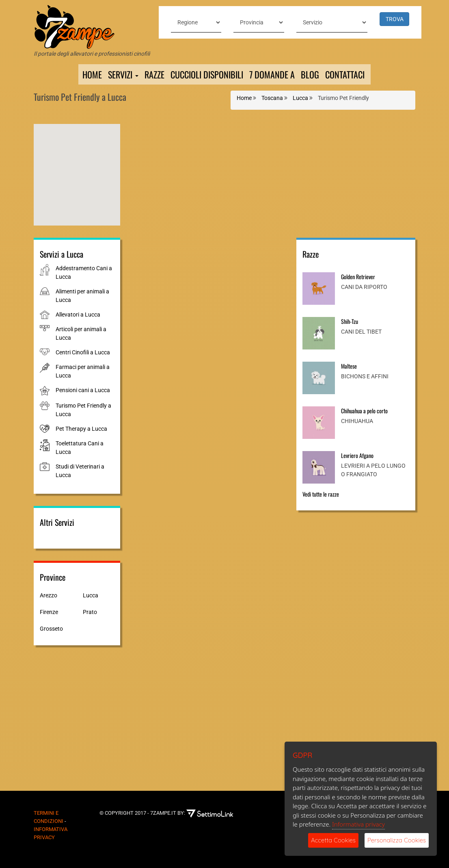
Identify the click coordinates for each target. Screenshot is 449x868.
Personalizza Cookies (397, 840)
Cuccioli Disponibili (207, 74)
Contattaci (345, 74)
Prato (90, 612)
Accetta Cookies (333, 840)
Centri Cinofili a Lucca (83, 352)
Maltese (349, 366)
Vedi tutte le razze (321, 494)
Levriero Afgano (357, 455)
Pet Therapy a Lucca (81, 429)
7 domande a (272, 74)
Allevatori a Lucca (78, 315)
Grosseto (51, 629)
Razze (154, 74)
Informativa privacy (358, 824)
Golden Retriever (358, 277)
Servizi (123, 74)
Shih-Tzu (350, 321)
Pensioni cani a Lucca (83, 390)
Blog (310, 74)
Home (92, 74)
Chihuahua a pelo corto (364, 411)
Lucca (91, 595)
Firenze (49, 612)
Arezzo (49, 595)
